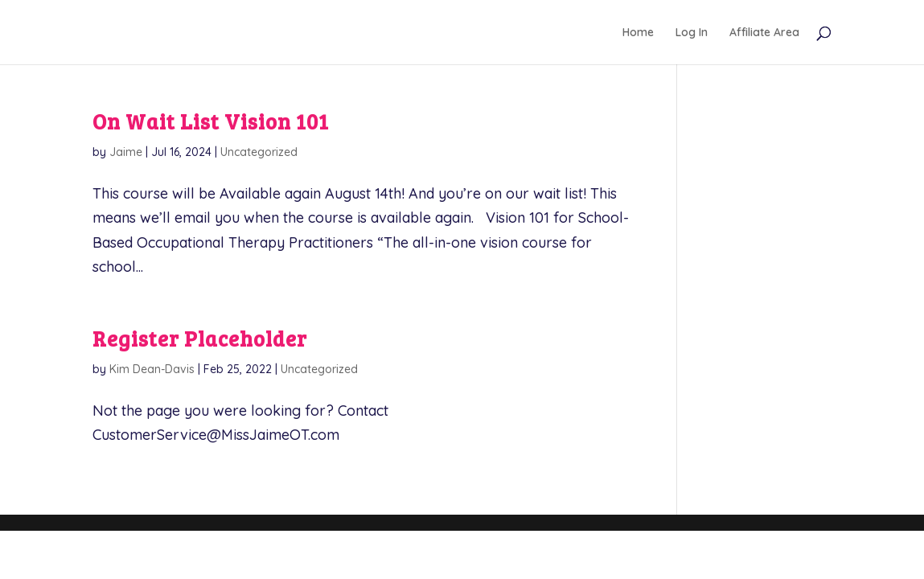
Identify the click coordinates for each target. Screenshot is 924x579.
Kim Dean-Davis (152, 369)
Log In (692, 33)
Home (638, 33)
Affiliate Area (764, 33)
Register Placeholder (200, 338)
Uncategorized (259, 152)
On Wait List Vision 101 (211, 121)
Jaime (126, 152)
